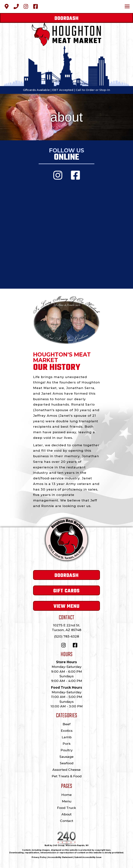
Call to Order (85, 90)
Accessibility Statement (60, 857)
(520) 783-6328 (66, 636)
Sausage (66, 757)
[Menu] (127, 7)
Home (66, 795)
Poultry (67, 750)
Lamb (67, 737)
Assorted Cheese (66, 770)
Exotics (67, 731)
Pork (67, 744)
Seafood (67, 763)
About (66, 814)
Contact (67, 821)
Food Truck (66, 808)
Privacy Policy (39, 857)
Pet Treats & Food (67, 776)
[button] (7, 7)
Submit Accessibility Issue (88, 857)
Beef (66, 724)
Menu (67, 801)
